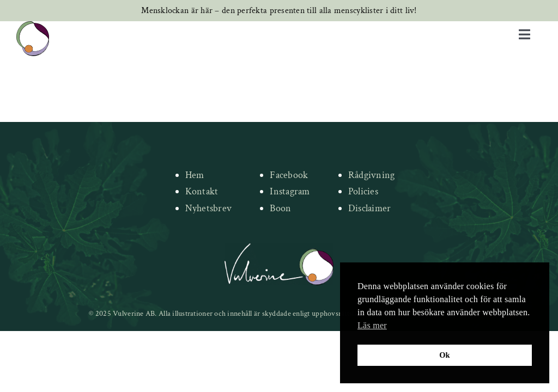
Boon (280, 208)
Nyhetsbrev (209, 208)
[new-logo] (33, 26)
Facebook (289, 175)
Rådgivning (372, 175)
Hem (195, 175)
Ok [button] (445, 355)
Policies (363, 191)
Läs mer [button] (372, 325)
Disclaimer (370, 208)
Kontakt (202, 191)
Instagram (290, 191)
